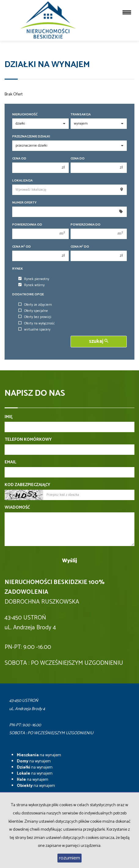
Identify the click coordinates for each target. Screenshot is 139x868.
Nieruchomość (25, 115)
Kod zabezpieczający (27, 485)
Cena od (19, 159)
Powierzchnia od (27, 225)
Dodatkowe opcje (28, 295)
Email (10, 462)
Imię (9, 417)
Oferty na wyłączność (37, 324)
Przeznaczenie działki (31, 137)
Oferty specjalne (33, 311)
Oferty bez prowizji (35, 317)
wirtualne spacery (34, 330)
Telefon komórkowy (28, 440)
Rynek (18, 269)
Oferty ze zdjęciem (35, 305)
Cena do (78, 159)
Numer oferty (24, 203)
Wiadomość (17, 508)
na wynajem (39, 755)
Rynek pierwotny (34, 279)
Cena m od (22, 247)
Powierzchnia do (86, 225)
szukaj (99, 341)
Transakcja (81, 115)
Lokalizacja (22, 181)
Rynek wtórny (31, 285)
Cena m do (80, 247)
